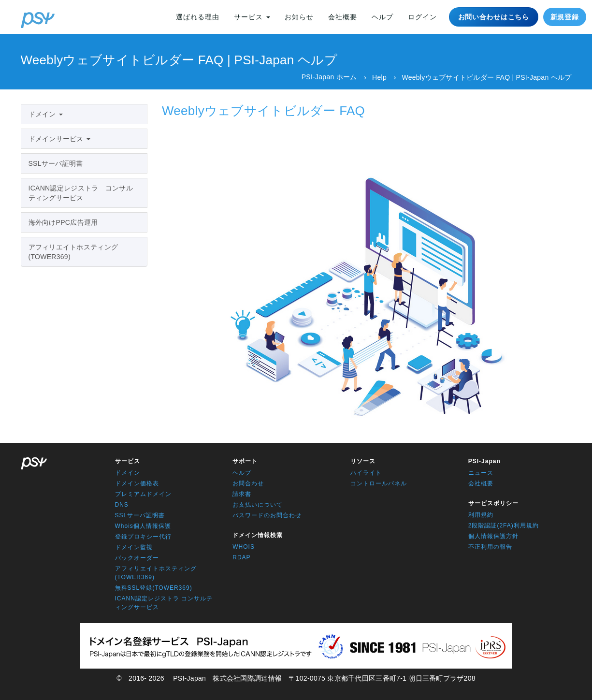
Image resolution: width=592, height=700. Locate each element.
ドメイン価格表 (137, 483)
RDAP (241, 557)
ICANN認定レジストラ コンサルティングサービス (81, 193)
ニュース (481, 473)
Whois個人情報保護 (143, 526)
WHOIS (244, 547)
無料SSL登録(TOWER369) (154, 588)
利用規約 (481, 515)
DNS (122, 505)
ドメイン (46, 114)
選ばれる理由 (198, 17)
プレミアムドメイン (143, 494)
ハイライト (366, 473)
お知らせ (299, 17)
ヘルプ (383, 17)
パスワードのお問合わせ (267, 515)
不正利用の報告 (490, 547)
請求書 (242, 494)
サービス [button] (252, 17)
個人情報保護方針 (493, 536)
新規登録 (565, 17)
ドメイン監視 (134, 547)
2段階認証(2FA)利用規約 (504, 525)
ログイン (422, 17)
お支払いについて (258, 505)
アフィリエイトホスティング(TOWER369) (73, 252)
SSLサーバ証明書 (56, 163)
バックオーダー (137, 558)
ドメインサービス (59, 139)
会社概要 (343, 17)
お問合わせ (248, 483)
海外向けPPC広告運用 (63, 222)
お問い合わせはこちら (494, 17)
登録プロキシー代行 (143, 537)
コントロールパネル (379, 483)
